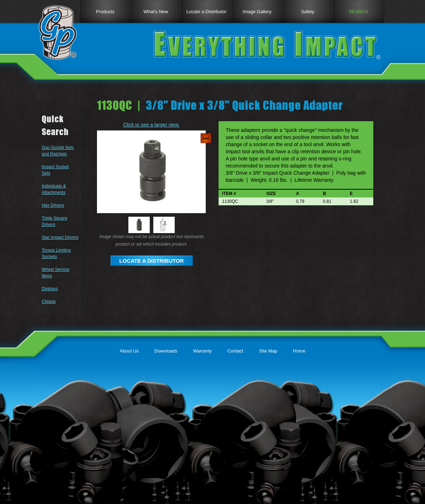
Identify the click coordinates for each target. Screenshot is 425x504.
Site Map (268, 351)
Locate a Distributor (207, 12)
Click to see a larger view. (151, 125)
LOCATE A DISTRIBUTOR (152, 261)
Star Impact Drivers (60, 237)
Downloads (166, 351)
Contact (235, 351)
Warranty (202, 351)
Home (299, 351)
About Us (129, 351)
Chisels (49, 302)
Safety (308, 12)
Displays (50, 289)
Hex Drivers (53, 205)
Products (105, 12)
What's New (156, 12)
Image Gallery (257, 12)
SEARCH (358, 12)
